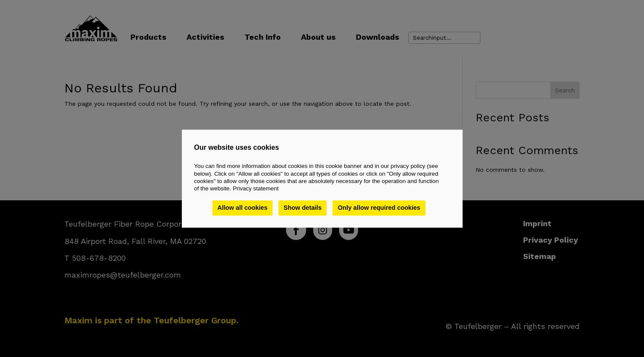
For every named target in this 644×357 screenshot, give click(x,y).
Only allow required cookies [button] (379, 208)
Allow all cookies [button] (242, 208)
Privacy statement (256, 189)
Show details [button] (303, 208)
